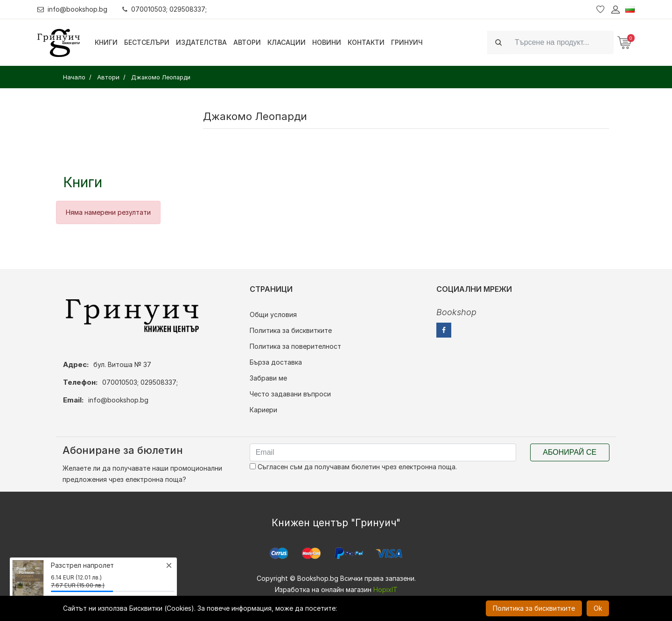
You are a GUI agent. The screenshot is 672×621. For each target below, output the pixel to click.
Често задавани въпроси (290, 394)
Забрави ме (268, 378)
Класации (287, 42)
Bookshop (456, 312)
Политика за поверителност (295, 346)
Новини (327, 42)
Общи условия (273, 314)
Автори (247, 42)
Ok (598, 608)
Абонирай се (570, 452)
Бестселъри (147, 42)
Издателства (201, 42)
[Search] (561, 42)
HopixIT (385, 589)
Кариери (263, 410)
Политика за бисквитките (291, 330)
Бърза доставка (276, 362)
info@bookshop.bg (73, 9)
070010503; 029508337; (165, 9)
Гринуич (407, 42)
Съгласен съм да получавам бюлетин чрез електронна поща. (353, 467)
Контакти (366, 42)
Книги (106, 42)
